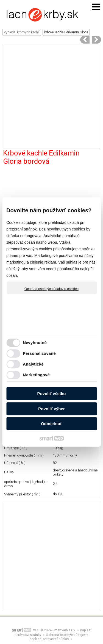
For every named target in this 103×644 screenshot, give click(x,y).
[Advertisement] (51, 97)
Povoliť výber (51, 409)
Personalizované (39, 353)
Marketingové (36, 375)
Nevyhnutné (35, 343)
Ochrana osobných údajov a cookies (51, 289)
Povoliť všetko (52, 394)
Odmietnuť (51, 424)
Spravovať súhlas (56, 639)
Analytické (33, 364)
